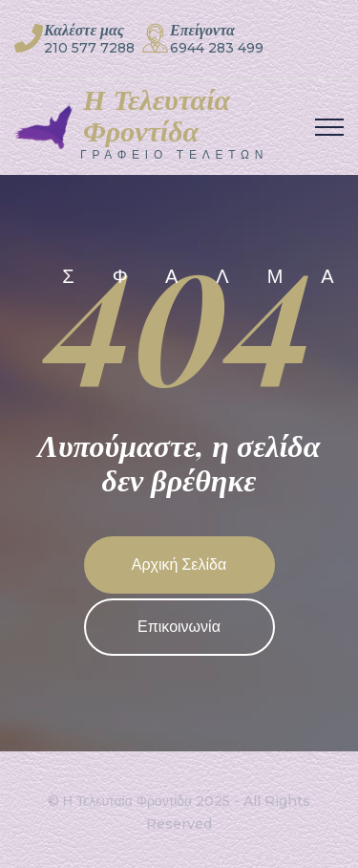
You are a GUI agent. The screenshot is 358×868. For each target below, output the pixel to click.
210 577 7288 (89, 48)
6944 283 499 (217, 48)
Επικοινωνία (179, 627)
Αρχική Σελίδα (179, 564)
